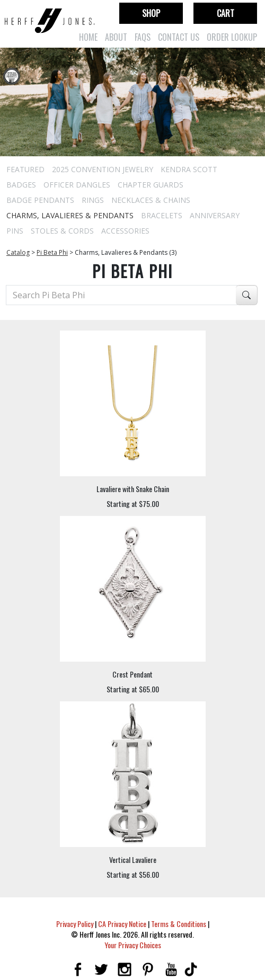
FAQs (143, 37)
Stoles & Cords (62, 231)
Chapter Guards (151, 185)
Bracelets (162, 215)
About (116, 37)
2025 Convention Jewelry (103, 169)
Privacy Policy (75, 924)
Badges (21, 185)
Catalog (18, 252)
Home (88, 37)
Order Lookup (232, 37)
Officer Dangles (77, 185)
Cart (226, 13)
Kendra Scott (189, 169)
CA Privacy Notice (122, 924)
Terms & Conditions (179, 924)
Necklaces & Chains (151, 200)
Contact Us (179, 37)
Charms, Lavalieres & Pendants (70, 215)
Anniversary (215, 215)
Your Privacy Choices (133, 945)
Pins (15, 231)
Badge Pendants (40, 200)
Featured (25, 169)
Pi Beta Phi (52, 252)
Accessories (125, 231)
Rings (93, 200)
